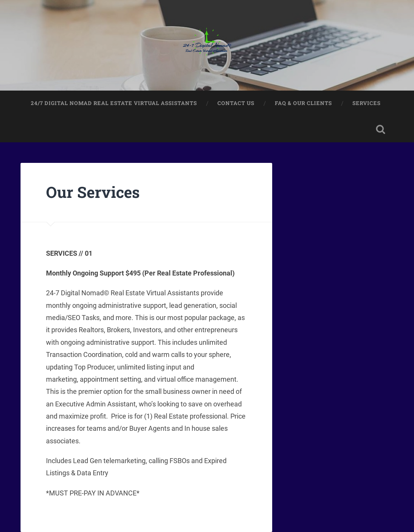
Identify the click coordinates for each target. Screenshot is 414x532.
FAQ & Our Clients (303, 103)
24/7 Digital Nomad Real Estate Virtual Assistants (114, 103)
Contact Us (236, 103)
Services (366, 103)
